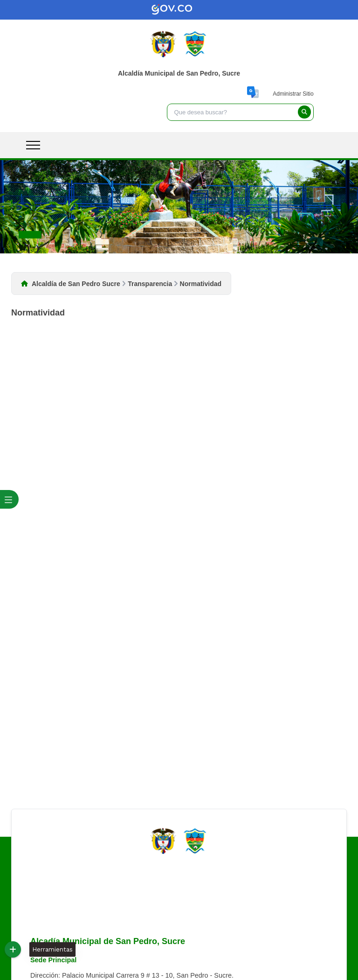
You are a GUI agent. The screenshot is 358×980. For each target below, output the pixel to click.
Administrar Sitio (293, 94)
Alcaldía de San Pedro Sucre (76, 284)
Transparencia (150, 284)
